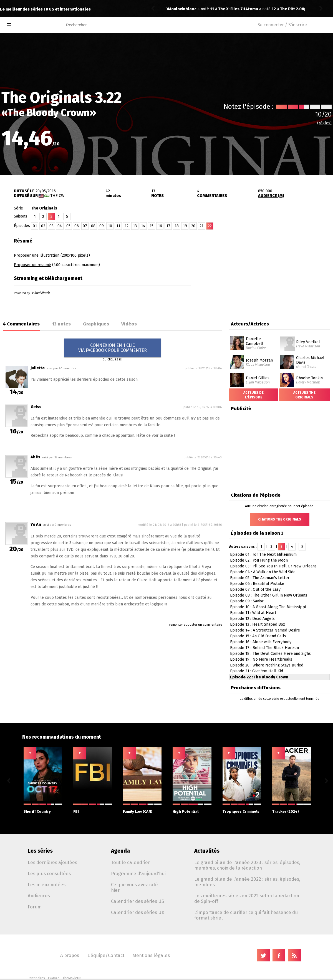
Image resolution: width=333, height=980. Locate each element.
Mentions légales (151, 955)
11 (118, 226)
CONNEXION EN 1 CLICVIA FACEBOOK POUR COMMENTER (113, 348)
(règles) (324, 123)
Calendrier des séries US (138, 901)
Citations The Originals (280, 519)
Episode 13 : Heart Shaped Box (258, 624)
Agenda (120, 851)
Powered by (32, 293)
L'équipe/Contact (106, 955)
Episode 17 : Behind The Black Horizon (264, 648)
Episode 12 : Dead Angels (252, 619)
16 (160, 226)
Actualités (207, 851)
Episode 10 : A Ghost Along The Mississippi (268, 607)
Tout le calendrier (130, 862)
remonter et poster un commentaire (196, 625)
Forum (35, 907)
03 (51, 226)
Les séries (40, 851)
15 (152, 226)
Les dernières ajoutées (52, 862)
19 (185, 226)
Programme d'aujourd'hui (138, 873)
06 (77, 226)
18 (177, 226)
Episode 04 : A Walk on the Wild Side (263, 572)
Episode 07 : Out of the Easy (255, 589)
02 (43, 226)
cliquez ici (115, 359)
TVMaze (53, 978)
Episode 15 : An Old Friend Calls (258, 636)
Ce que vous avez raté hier (134, 887)
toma (173, 9)
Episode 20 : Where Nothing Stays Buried (267, 665)
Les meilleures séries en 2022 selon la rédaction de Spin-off (247, 898)
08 (93, 226)
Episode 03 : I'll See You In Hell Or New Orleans (273, 566)
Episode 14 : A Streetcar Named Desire (265, 630)
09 (102, 226)
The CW (57, 196)
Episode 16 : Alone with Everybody (261, 642)
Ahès (35, 457)
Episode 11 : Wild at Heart (253, 613)
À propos (70, 955)
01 (35, 226)
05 (68, 226)
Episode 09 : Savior (247, 601)
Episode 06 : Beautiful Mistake (257, 584)
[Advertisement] (268, 270)
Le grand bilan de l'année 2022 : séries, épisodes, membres (247, 882)
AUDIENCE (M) (271, 196)
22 (210, 226)
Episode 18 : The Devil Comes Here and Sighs (270, 654)
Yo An (36, 525)
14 (143, 226)
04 (60, 226)
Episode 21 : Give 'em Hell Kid (257, 671)
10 (110, 226)
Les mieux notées (47, 885)
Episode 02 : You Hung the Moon (259, 560)
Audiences (39, 896)
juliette (38, 368)
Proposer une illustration (37, 255)
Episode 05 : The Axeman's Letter (260, 578)
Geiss (36, 407)
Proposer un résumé (32, 265)
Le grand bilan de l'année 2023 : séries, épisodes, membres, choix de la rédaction (247, 865)
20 (193, 226)
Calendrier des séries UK (138, 912)
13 (135, 226)
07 (85, 226)
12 (127, 226)
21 (201, 226)
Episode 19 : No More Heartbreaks (261, 659)
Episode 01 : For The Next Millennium (263, 555)
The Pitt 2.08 (212, 9)
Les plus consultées (49, 873)
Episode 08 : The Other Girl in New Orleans (269, 595)
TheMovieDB (72, 978)
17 (168, 226)
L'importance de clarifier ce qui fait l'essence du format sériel (246, 915)
